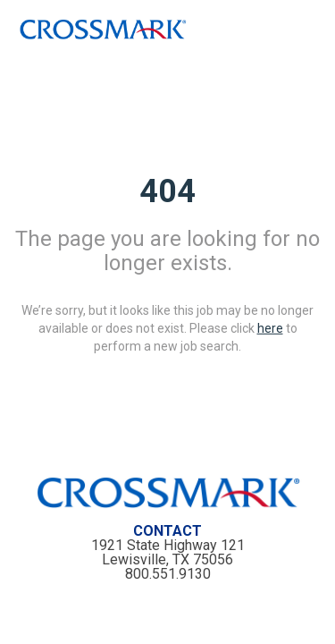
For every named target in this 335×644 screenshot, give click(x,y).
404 (167, 191)
